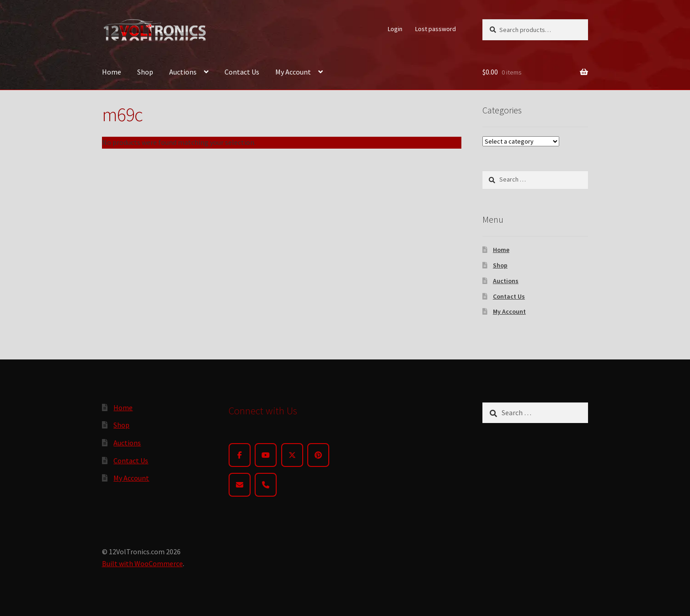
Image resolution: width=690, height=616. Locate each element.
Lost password (436, 29)
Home (112, 72)
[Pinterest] (318, 455)
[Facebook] (240, 455)
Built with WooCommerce (142, 563)
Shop (145, 72)
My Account (293, 72)
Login (395, 29)
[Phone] (266, 485)
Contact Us (242, 72)
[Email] (240, 485)
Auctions (183, 72)
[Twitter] (292, 455)
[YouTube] (266, 455)
